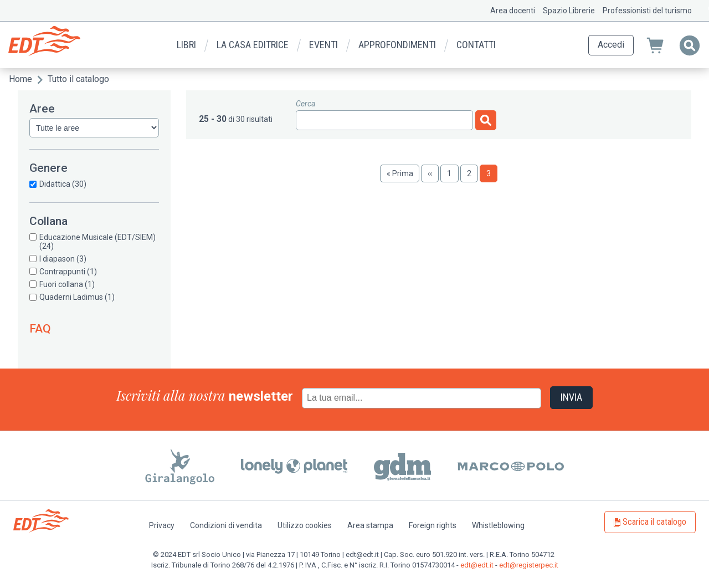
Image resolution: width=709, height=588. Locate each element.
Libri (186, 45)
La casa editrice (253, 45)
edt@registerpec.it (529, 565)
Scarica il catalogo (654, 522)
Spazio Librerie (569, 11)
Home (20, 79)
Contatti (476, 45)
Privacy (162, 525)
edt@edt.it (477, 565)
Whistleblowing (498, 525)
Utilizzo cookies (305, 525)
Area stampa (370, 525)
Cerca (305, 104)
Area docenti (513, 11)
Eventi (323, 45)
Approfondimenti (397, 45)
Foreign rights (433, 525)
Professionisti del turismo (647, 11)
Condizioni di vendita (226, 525)
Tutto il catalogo (78, 79)
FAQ (40, 329)
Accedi (611, 45)
